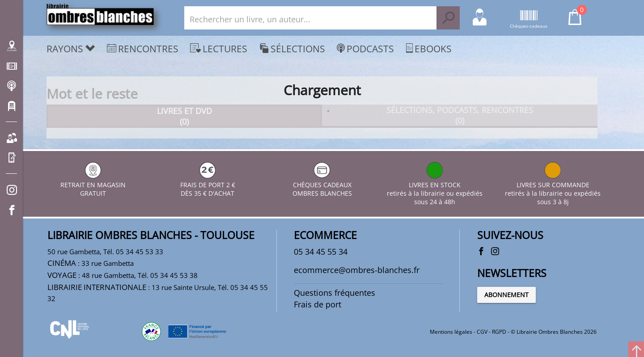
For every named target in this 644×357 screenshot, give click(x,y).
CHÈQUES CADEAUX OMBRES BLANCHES (322, 185)
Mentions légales (451, 332)
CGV (482, 332)
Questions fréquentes (335, 293)
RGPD (499, 332)
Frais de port (318, 304)
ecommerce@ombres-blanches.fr (357, 270)
